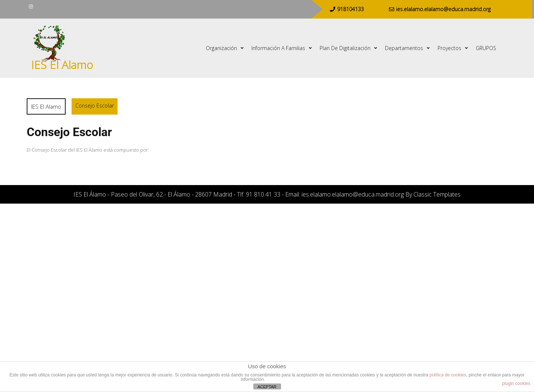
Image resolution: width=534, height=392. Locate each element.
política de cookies (448, 375)
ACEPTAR (267, 387)
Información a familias (278, 48)
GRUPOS (486, 48)
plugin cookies (516, 383)
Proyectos (449, 48)
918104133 (347, 9)
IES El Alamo (62, 65)
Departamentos (404, 48)
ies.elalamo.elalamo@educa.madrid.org (440, 9)
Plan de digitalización (345, 48)
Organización (221, 48)
